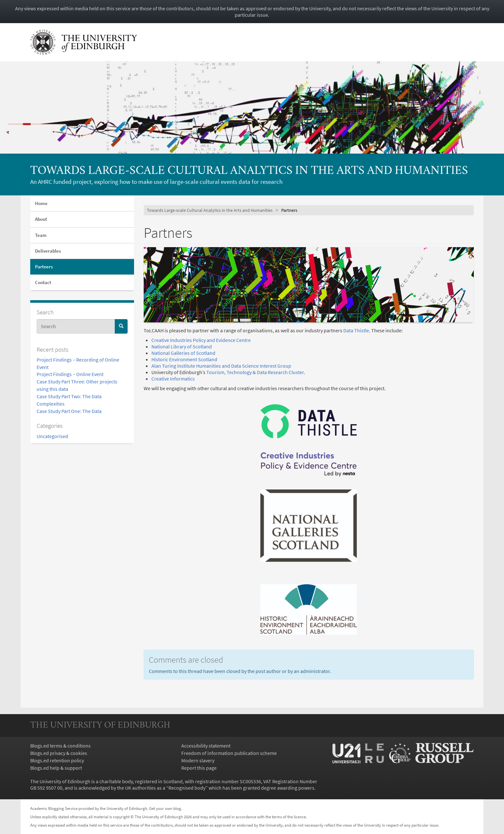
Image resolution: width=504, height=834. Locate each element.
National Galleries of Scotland (183, 353)
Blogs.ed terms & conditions (60, 746)
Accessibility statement (206, 746)
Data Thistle (356, 330)
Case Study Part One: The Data (69, 411)
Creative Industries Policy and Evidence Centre (201, 340)
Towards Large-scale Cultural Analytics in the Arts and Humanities (249, 171)
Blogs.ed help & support (56, 768)
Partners (44, 267)
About (41, 219)
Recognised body (187, 788)
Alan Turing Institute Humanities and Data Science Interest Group (221, 366)
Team (41, 235)
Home (41, 203)
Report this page (199, 768)
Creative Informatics (173, 379)
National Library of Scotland (182, 346)
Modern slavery (198, 760)
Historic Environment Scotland (184, 359)
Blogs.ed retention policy (57, 760)
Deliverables (48, 251)
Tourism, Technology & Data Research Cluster (255, 372)
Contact (43, 282)
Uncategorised (52, 436)
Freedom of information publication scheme (229, 753)
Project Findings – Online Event (70, 374)
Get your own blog (165, 808)
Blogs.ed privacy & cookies (59, 753)
